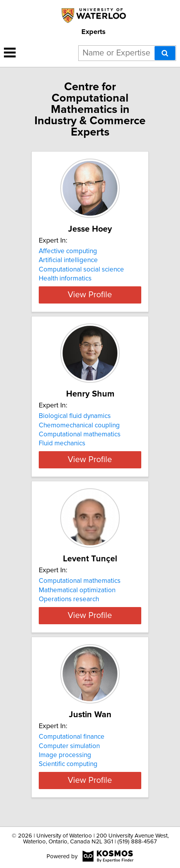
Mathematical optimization (77, 590)
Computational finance (72, 746)
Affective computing (68, 251)
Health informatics (65, 279)
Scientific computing (68, 773)
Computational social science (81, 270)
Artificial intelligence (68, 260)
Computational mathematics (80, 434)
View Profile (90, 295)
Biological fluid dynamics (75, 416)
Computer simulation (69, 755)
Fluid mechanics (62, 443)
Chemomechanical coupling (79, 425)
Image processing (65, 764)
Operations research (69, 599)
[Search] (165, 53)
